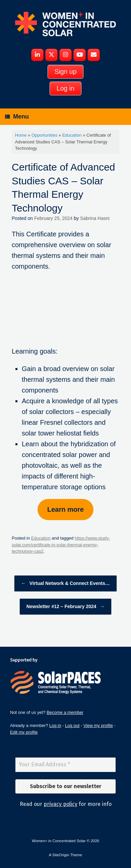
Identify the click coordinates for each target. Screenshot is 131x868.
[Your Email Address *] (65, 765)
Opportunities (44, 135)
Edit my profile (24, 732)
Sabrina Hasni (95, 218)
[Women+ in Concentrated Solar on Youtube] (80, 55)
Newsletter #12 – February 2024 (65, 607)
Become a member (65, 712)
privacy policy (60, 804)
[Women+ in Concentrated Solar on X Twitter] (51, 55)
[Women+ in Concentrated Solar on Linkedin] (37, 55)
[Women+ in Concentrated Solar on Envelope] (94, 55)
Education (72, 135)
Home (21, 135)
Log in (55, 725)
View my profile (98, 725)
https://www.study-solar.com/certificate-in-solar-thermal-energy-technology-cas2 (61, 545)
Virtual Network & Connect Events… (65, 583)
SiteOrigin (61, 855)
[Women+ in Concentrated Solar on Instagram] (65, 55)
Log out (72, 725)
